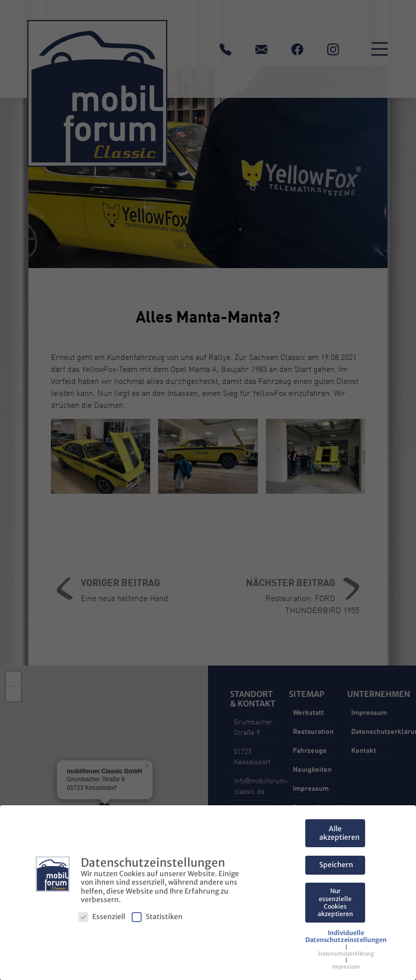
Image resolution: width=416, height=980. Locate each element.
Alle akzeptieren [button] (339, 833)
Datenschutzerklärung (346, 954)
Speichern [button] (336, 865)
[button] (346, 937)
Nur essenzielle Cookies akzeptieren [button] (335, 902)
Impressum (346, 967)
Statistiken (157, 917)
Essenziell (102, 917)
